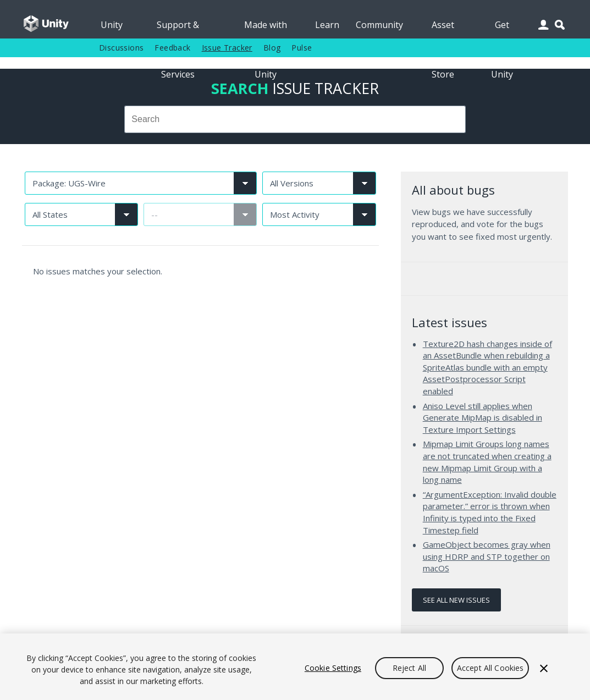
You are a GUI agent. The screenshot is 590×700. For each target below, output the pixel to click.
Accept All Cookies (490, 668)
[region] (295, 667)
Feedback (172, 48)
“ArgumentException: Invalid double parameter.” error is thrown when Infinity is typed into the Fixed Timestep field (490, 512)
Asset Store (443, 29)
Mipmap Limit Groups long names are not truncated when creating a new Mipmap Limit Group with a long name (487, 462)
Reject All (409, 668)
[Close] (544, 668)
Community (379, 25)
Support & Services (178, 29)
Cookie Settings (333, 668)
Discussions (121, 48)
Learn (327, 25)
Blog (272, 48)
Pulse (302, 48)
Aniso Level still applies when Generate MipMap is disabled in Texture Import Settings (483, 418)
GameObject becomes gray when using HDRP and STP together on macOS (487, 556)
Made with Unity (266, 29)
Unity (112, 25)
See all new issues (456, 600)
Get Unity (502, 29)
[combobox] (295, 119)
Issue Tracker (227, 48)
